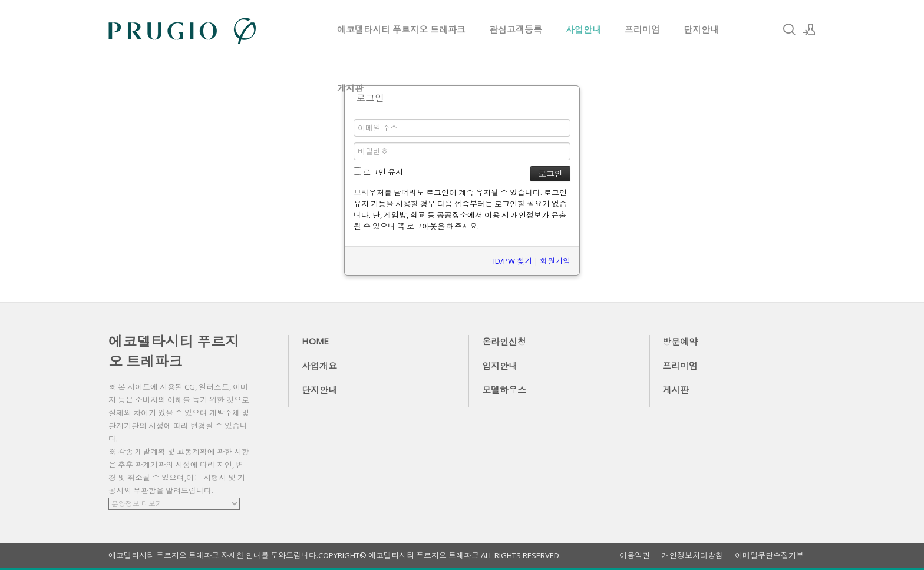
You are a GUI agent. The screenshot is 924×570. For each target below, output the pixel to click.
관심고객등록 (516, 29)
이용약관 (635, 556)
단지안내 (701, 29)
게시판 (350, 88)
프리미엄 (642, 29)
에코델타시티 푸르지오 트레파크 (401, 29)
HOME (315, 341)
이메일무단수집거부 (769, 556)
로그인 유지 (378, 172)
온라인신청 (504, 342)
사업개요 (319, 366)
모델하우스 (504, 390)
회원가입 (555, 261)
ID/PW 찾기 (513, 261)
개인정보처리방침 (692, 556)
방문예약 (680, 342)
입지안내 (500, 366)
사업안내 (583, 29)
